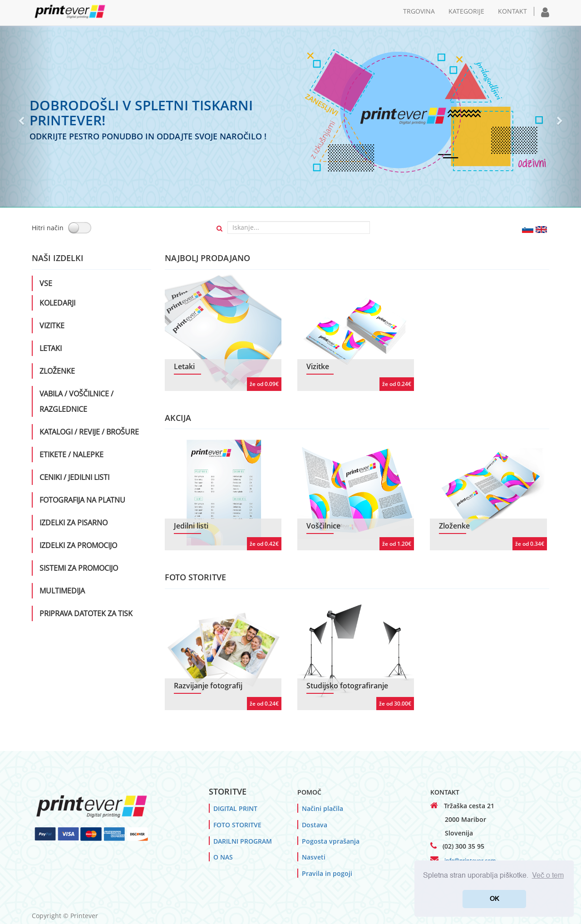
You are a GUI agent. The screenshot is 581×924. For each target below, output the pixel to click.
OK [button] (494, 899)
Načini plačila (323, 808)
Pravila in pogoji (327, 873)
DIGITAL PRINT (235, 808)
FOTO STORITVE (237, 825)
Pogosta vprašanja (331, 841)
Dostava (315, 825)
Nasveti (314, 857)
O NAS (223, 857)
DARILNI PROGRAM (243, 841)
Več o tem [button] (548, 876)
